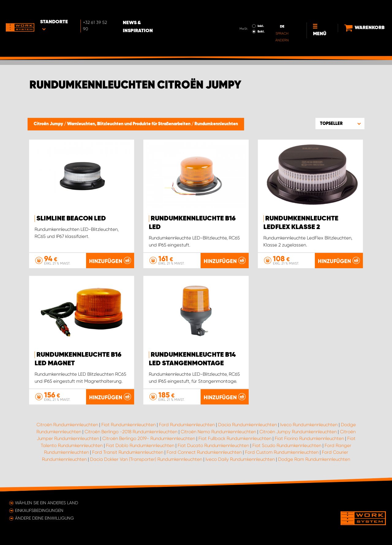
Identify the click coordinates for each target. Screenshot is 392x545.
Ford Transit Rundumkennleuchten (128, 452)
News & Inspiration (156, 9)
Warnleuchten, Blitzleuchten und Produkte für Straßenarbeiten (129, 124)
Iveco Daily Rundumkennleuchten (240, 459)
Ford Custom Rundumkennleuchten (282, 452)
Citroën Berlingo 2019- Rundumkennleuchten (149, 438)
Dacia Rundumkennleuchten (247, 425)
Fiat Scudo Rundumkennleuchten (287, 445)
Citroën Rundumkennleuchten (67, 425)
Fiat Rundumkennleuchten (128, 425)
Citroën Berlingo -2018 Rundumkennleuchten (131, 432)
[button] (340, 123)
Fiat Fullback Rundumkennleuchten (235, 438)
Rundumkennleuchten (216, 124)
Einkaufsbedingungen (39, 510)
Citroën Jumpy (49, 124)
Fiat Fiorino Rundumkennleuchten (309, 438)
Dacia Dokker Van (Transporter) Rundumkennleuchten (146, 459)
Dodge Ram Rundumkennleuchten (314, 459)
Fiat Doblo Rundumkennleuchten (140, 445)
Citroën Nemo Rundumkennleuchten (218, 432)
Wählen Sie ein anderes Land (47, 503)
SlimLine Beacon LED (71, 219)
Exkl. (252, 14)
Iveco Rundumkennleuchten (309, 425)
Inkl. (251, 9)
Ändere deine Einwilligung (44, 518)
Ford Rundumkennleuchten (187, 425)
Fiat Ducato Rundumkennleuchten (213, 445)
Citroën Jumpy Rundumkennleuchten (298, 432)
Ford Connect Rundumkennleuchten (204, 452)
